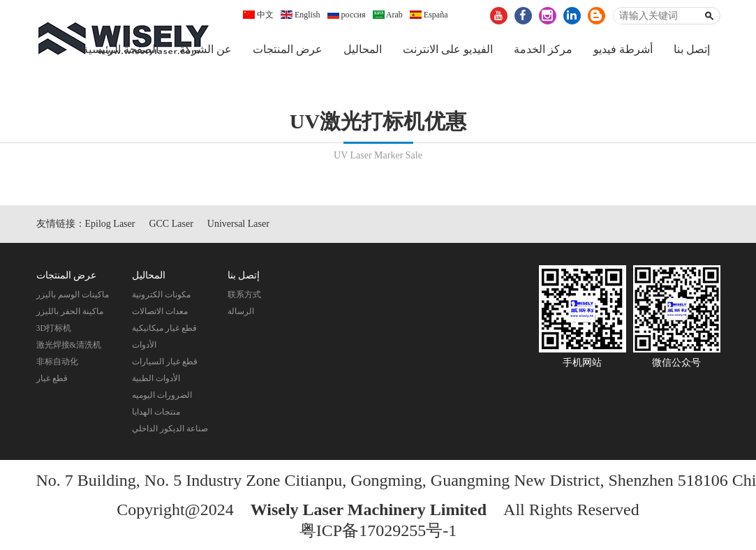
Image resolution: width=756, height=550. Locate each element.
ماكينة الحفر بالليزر (70, 314)
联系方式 (244, 297)
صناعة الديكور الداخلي (170, 431)
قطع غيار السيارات (165, 364)
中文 (258, 15)
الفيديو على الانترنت (448, 49)
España (429, 15)
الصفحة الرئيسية (120, 49)
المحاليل (363, 49)
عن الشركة (206, 49)
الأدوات (144, 348)
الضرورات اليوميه (162, 398)
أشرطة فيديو (623, 49)
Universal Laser (238, 226)
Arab (388, 15)
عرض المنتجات (288, 49)
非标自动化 (57, 364)
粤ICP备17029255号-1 (378, 533)
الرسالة (241, 314)
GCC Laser (171, 226)
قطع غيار (52, 381)
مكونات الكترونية (161, 297)
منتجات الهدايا (156, 415)
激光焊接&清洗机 (69, 348)
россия (347, 15)
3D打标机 (54, 331)
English (301, 15)
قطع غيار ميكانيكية (164, 331)
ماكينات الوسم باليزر (73, 297)
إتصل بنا (692, 49)
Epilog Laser (110, 226)
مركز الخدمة (543, 49)
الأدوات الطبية (156, 381)
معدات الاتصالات (160, 314)
